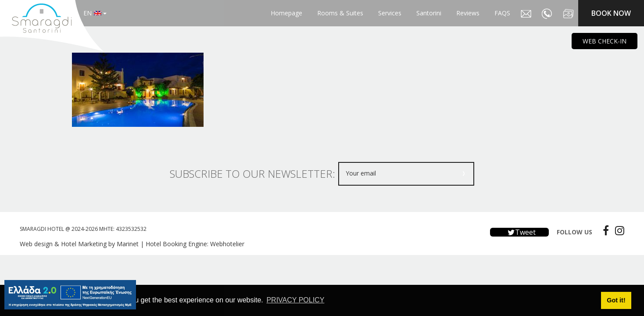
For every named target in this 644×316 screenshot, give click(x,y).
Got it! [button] (616, 300)
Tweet (519, 232)
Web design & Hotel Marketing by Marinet (79, 244)
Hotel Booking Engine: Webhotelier (195, 244)
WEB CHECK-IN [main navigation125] (605, 41)
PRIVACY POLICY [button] (295, 300)
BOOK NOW (611, 13)
